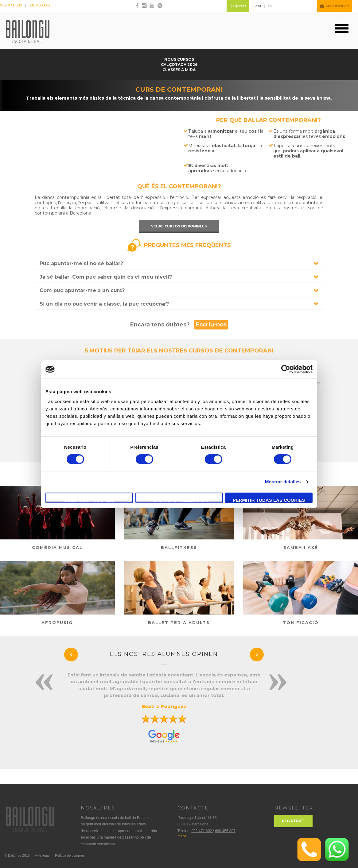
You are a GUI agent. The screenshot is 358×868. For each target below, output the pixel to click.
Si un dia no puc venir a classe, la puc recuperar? (104, 304)
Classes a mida (179, 70)
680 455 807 (40, 5)
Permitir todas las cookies (269, 500)
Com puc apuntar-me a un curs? (82, 290)
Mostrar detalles (283, 482)
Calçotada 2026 (179, 65)
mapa (182, 836)
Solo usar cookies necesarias (89, 500)
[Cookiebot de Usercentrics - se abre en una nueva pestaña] (286, 369)
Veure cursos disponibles (179, 226)
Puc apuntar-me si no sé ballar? (81, 263)
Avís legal (42, 855)
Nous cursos (179, 59)
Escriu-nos (211, 325)
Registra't (293, 821)
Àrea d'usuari (335, 6)
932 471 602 (12, 5)
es (270, 6)
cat (258, 6)
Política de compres (70, 855)
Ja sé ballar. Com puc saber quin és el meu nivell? (106, 277)
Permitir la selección (179, 500)
